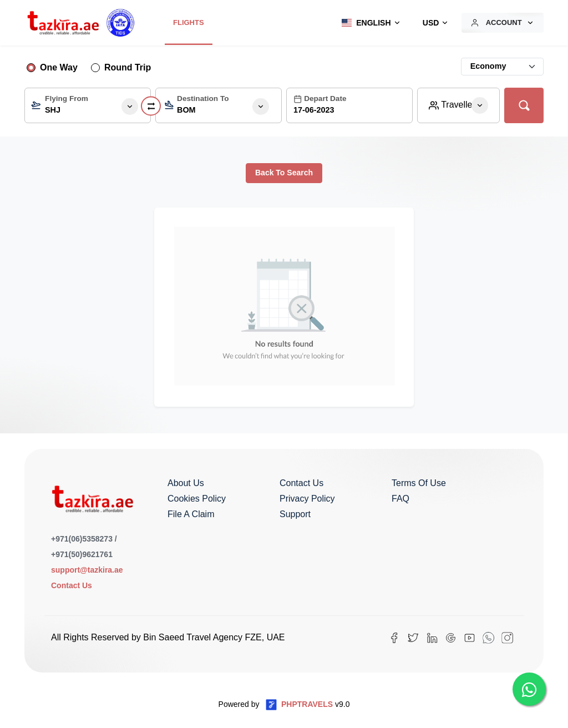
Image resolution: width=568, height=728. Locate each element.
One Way (59, 67)
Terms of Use (419, 483)
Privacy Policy (307, 499)
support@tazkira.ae (87, 570)
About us (186, 483)
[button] (368, 23)
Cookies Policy (197, 499)
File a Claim (191, 514)
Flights (189, 22)
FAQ (400, 499)
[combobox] (88, 105)
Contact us (301, 483)
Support (295, 514)
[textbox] (88, 108)
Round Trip (128, 67)
